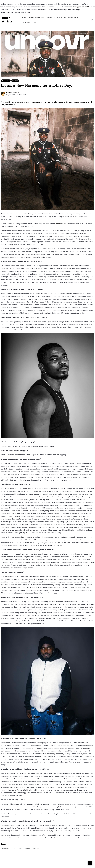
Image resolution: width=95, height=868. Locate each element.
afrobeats (5, 848)
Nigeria (28, 848)
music (20, 848)
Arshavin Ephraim (12, 92)
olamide (36, 848)
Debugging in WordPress (82, 7)
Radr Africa (7, 20)
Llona (43, 252)
